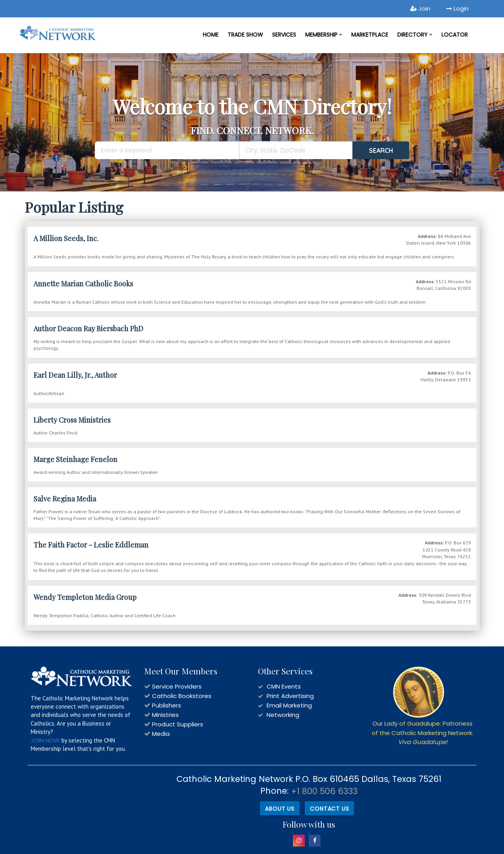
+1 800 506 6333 (324, 791)
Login (457, 8)
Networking (283, 715)
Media (161, 734)
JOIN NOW (45, 740)
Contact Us (329, 809)
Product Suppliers (178, 724)
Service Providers (177, 686)
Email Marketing (289, 705)
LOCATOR (455, 35)
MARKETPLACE (370, 35)
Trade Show (245, 35)
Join (420, 8)
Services (284, 35)
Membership (324, 35)
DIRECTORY (415, 35)
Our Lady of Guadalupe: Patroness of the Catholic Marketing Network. (422, 733)
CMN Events (284, 686)
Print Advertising (290, 696)
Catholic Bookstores (182, 696)
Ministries (165, 715)
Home (211, 35)
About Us (280, 809)
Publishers (167, 705)
